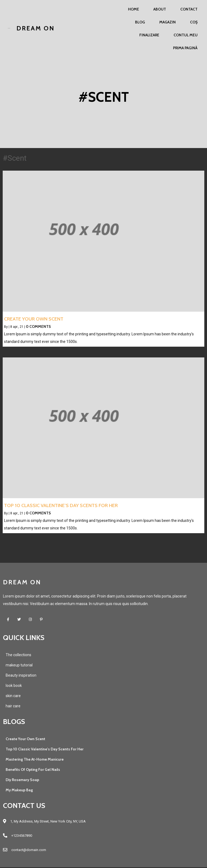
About (160, 9)
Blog (140, 22)
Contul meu (186, 35)
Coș (194, 22)
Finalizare (149, 35)
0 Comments (38, 327)
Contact (189, 9)
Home (134, 9)
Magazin (168, 22)
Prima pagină (185, 48)
